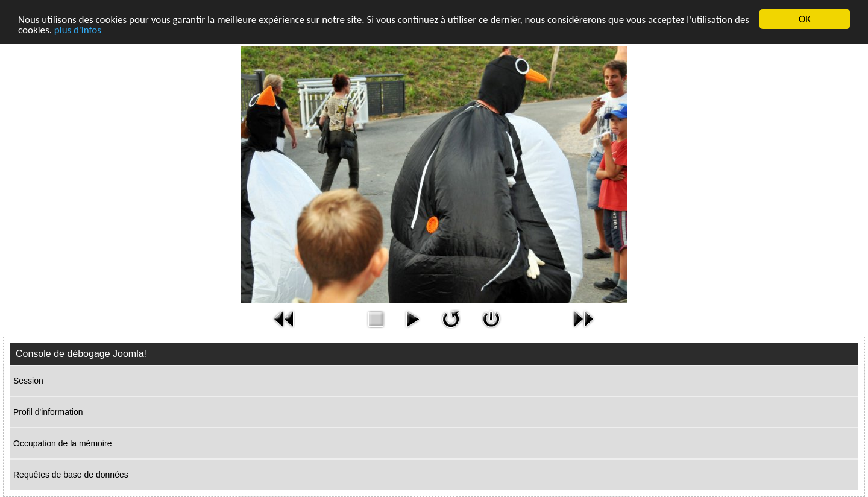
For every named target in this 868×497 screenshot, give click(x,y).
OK (805, 19)
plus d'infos (78, 30)
